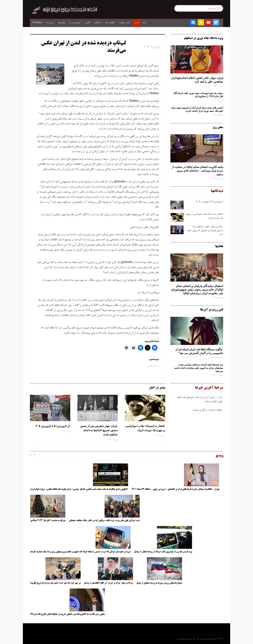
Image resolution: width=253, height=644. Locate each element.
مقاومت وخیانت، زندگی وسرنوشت (207, 412)
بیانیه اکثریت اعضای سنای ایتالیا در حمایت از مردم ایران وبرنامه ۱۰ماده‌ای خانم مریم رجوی (197, 171)
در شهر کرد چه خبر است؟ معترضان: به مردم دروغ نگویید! (55, 583)
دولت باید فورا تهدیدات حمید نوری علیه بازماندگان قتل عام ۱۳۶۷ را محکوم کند (198, 95)
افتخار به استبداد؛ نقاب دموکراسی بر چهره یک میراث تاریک (145, 428)
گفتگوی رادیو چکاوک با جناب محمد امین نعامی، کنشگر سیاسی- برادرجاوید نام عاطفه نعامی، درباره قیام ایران (79, 489)
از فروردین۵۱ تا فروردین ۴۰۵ (53, 426)
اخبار (137, 23)
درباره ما (50, 23)
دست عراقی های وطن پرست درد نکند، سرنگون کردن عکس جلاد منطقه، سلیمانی (104, 521)
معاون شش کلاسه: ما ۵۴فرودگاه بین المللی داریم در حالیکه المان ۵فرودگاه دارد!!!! (67, 614)
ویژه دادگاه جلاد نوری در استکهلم (204, 38)
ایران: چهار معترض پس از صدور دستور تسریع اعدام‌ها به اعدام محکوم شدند (99, 430)
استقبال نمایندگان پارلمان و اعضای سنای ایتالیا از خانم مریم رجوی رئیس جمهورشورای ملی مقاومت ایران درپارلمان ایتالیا (197, 290)
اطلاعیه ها (110, 23)
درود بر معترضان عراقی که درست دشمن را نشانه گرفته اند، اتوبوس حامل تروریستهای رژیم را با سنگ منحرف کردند (80, 552)
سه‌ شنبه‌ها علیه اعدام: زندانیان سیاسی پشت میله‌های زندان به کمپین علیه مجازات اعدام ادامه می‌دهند (199, 368)
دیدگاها (98, 23)
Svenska (37, 23)
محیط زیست (74, 23)
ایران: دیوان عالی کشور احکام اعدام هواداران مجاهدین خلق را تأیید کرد (197, 80)
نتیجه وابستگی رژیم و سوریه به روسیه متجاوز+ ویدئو (159, 583)
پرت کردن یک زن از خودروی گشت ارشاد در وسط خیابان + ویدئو (163, 552)
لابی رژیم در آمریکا (212, 310)
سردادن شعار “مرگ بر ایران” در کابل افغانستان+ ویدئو (109, 583)
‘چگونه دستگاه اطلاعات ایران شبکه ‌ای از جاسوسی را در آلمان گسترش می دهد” (199, 351)
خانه (144, 23)
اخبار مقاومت (124, 23)
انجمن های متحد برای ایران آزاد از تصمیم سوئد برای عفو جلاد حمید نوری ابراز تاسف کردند (197, 109)
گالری (87, 23)
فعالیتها (62, 23)
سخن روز (218, 127)
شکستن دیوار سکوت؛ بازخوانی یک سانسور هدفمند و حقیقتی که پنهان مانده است (205, 231)
